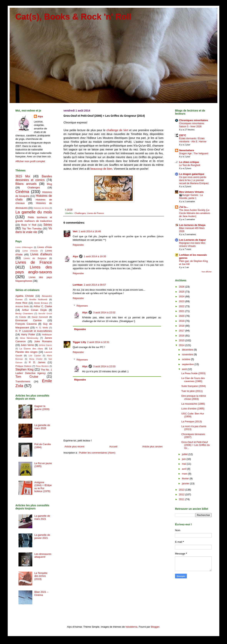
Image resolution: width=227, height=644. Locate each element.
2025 (182, 292)
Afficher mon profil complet (30, 161)
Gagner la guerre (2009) (42, 408)
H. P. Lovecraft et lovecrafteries (34, 331)
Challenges (80, 213)
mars (185, 474)
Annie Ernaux (41, 303)
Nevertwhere (187, 150)
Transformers (23, 381)
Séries (48, 225)
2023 (182, 301)
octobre (187, 359)
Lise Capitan (35, 356)
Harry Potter (28, 334)
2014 (182, 345)
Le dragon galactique (192, 174)
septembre (188, 364)
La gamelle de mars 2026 (42, 427)
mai (184, 464)
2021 (182, 311)
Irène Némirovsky (29, 338)
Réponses (82, 306)
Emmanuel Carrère (29, 320)
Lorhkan (78, 285)
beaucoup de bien (101, 169)
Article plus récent (74, 447)
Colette (23, 317)
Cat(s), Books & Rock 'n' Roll (73, 17)
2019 (182, 321)
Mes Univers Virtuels (191, 192)
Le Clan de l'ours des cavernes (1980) (193, 380)
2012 (182, 494)
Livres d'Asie (45, 247)
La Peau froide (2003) (193, 373)
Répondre (78, 245)
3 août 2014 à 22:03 (104, 366)
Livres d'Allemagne (24, 247)
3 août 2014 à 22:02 (104, 312)
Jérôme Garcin (45, 345)
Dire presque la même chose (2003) (194, 397)
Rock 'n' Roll (29, 225)
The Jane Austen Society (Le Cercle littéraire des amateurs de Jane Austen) (195, 213)
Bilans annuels (26, 184)
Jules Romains (43, 341)
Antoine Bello (22, 306)
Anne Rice (21, 303)
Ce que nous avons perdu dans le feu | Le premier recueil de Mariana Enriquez (194, 180)
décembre (188, 350)
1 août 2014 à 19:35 (95, 256)
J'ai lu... (184, 207)
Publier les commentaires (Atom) (97, 453)
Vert (75, 231)
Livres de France (95, 213)
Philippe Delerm (23, 366)
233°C (183, 135)
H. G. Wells (42, 327)
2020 (182, 316)
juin (184, 459)
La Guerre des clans (31, 348)
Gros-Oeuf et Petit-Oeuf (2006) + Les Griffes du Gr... (195, 445)
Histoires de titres (41, 208)
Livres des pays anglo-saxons (34, 269)
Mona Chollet (36, 359)
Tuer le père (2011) (192, 391)
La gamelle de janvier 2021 (42, 536)
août (185, 369)
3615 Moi (23, 176)
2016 (182, 336)
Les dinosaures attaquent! (43, 556)
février (186, 478)
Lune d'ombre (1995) (193, 409)
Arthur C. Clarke (43, 306)
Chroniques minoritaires (194, 120)
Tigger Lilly (79, 342)
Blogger (155, 627)
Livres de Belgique (35, 258)
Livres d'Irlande (30, 251)
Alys (75, 256)
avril (185, 469)
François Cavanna (26, 324)
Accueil (113, 447)
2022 (182, 306)
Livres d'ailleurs (41, 254)
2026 (182, 287)
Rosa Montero (42, 366)
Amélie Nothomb (38, 299)
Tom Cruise (27, 377)
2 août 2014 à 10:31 (98, 342)
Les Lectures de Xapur (192, 240)
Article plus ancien (153, 447)
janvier (186, 483)
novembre (188, 354)
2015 (182, 340)
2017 (182, 331)
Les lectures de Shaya (192, 225)
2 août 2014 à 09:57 (95, 285)
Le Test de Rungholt (190, 165)
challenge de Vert (117, 130)
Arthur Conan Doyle (34, 310)
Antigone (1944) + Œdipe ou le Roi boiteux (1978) (43, 487)
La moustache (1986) (193, 404)
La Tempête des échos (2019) (41, 576)
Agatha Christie (25, 296)
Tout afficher (207, 272)
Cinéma (22, 192)
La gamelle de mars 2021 (42, 517)
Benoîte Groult (45, 314)
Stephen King (24, 369)
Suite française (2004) (193, 386)
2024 (182, 296)
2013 (182, 490)
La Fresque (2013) (192, 421)
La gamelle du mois (34, 212)
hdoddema (131, 627)
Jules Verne (27, 345)
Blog (49, 184)
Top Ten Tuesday (32, 229)
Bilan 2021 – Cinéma (41, 593)
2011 (182, 499)
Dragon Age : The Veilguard (194, 153)
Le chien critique (189, 162)
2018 (182, 326)
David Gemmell (40, 317)
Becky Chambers (24, 313)
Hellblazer (47, 334)
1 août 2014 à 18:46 (90, 231)
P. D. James (37, 362)
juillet (185, 454)
